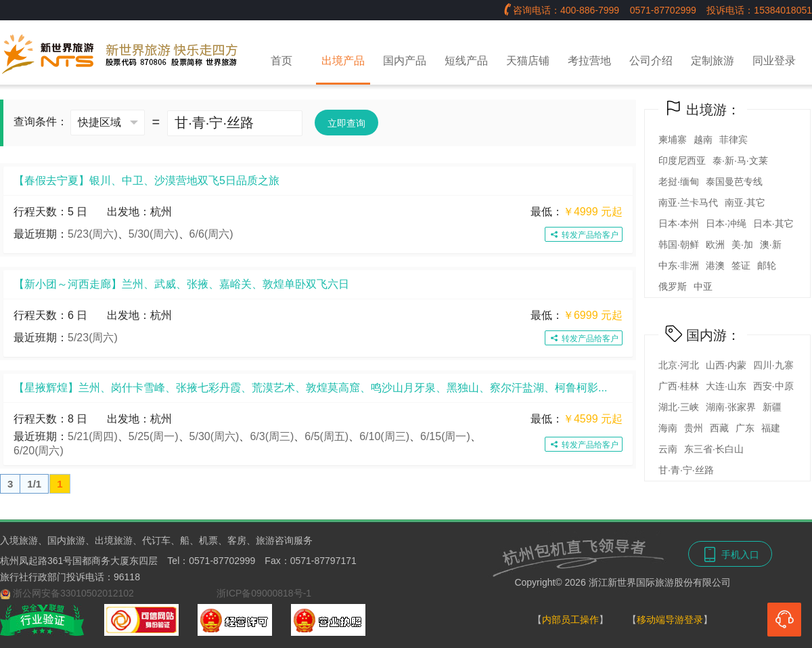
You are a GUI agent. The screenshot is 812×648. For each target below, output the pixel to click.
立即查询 (346, 123)
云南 (668, 449)
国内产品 (405, 61)
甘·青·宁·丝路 (686, 470)
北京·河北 (679, 365)
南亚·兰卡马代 (688, 202)
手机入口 (730, 555)
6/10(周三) (384, 436)
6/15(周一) (445, 436)
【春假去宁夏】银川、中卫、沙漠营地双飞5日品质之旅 (146, 180)
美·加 (742, 244)
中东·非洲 (679, 265)
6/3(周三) (272, 436)
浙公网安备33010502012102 (73, 593)
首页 (281, 61)
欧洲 (715, 244)
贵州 (694, 428)
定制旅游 (713, 61)
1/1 (34, 484)
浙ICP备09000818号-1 (264, 593)
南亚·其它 (745, 202)
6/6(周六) (211, 234)
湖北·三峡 (679, 407)
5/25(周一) (154, 436)
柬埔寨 (673, 139)
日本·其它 (773, 223)
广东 (745, 428)
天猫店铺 (528, 61)
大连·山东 (726, 386)
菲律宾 (734, 139)
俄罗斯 (673, 286)
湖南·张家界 (731, 407)
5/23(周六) (93, 234)
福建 (771, 428)
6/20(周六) (39, 451)
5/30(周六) (154, 234)
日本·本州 (679, 223)
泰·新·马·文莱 (740, 160)
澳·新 (771, 244)
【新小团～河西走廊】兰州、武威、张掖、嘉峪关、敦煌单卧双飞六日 (181, 284)
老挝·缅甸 (679, 181)
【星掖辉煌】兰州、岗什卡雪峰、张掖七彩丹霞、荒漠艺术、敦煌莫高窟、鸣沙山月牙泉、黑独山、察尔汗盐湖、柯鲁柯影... (310, 388)
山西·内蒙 (726, 365)
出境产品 (343, 61)
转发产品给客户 (584, 235)
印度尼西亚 (682, 160)
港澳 (715, 265)
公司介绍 (651, 61)
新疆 (772, 407)
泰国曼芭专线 (734, 181)
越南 (703, 139)
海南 (668, 428)
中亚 (703, 286)
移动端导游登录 (670, 620)
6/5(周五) (326, 436)
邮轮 (767, 265)
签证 (741, 265)
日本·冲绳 (726, 223)
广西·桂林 (679, 386)
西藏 (719, 428)
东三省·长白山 (714, 449)
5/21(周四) (93, 436)
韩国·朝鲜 (679, 244)
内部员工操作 (570, 620)
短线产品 (466, 61)
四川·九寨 (773, 365)
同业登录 (774, 61)
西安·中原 (773, 386)
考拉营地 (589, 61)
